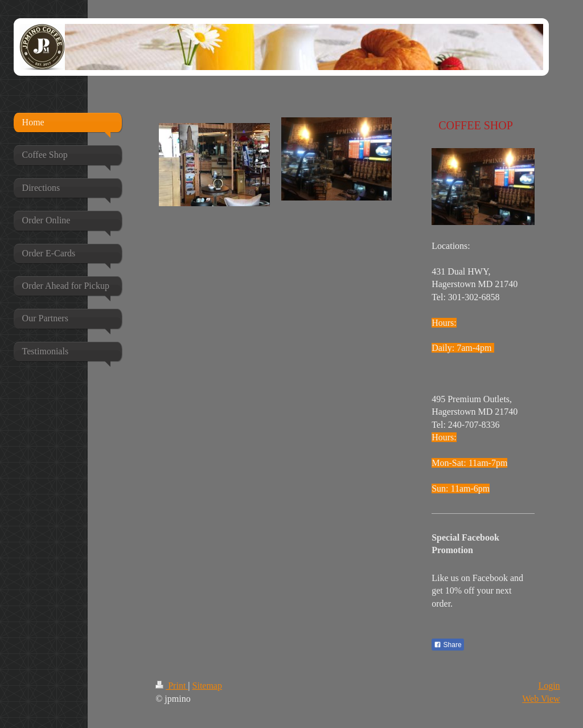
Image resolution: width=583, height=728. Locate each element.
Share (447, 645)
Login (549, 686)
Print (172, 686)
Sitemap (207, 686)
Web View (541, 699)
